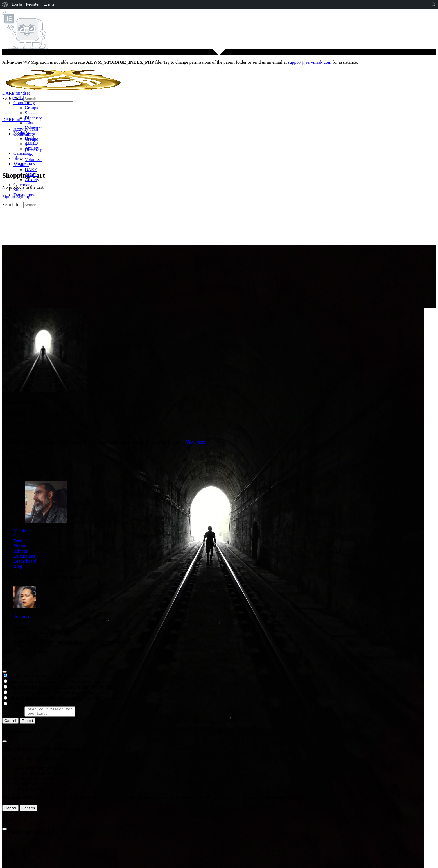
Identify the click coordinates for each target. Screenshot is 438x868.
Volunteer (33, 159)
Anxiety (32, 180)
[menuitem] (5, 4)
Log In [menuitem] (17, 4)
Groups (31, 139)
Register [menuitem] (33, 4)
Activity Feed (26, 129)
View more (196, 442)
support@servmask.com (310, 62)
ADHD (31, 175)
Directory (33, 149)
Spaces (31, 144)
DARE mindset (16, 93)
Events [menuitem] (49, 4)
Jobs (29, 154)
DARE (31, 170)
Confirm (29, 810)
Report (28, 722)
